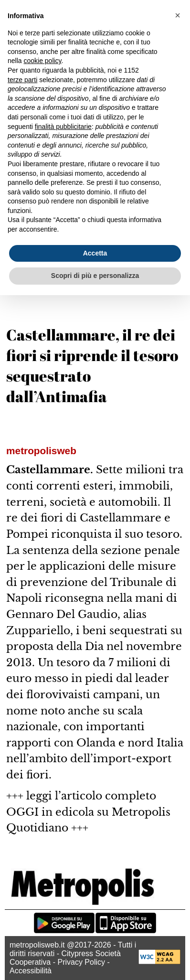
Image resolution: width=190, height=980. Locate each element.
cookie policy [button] (42, 61)
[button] (178, 15)
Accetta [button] (95, 253)
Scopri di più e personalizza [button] (95, 276)
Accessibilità (31, 971)
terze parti (22, 80)
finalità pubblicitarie (63, 127)
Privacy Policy (81, 962)
